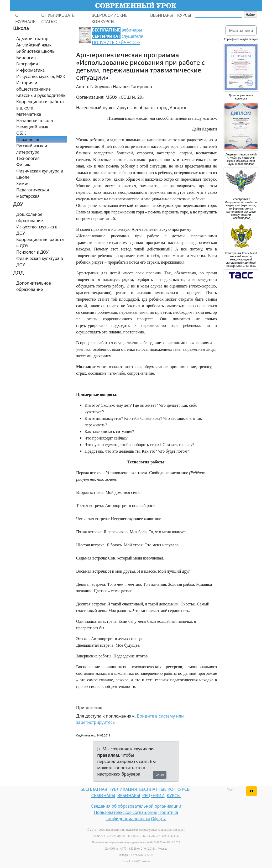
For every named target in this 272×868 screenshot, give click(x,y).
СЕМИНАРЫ (103, 796)
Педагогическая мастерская (33, 193)
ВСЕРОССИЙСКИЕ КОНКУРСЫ (109, 18)
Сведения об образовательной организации (136, 806)
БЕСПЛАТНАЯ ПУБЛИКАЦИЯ (109, 789)
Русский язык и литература (32, 149)
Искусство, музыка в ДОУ (37, 230)
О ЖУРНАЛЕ (25, 18)
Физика (24, 165)
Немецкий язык (32, 127)
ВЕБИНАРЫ (162, 15)
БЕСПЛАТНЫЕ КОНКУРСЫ (165, 789)
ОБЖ (21, 133)
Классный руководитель (41, 95)
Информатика (30, 70)
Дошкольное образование (30, 217)
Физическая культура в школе (40, 174)
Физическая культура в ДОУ (40, 262)
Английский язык (34, 45)
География (27, 64)
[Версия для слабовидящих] (252, 791)
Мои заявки (241, 30)
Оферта (159, 819)
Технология (28, 158)
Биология (26, 57)
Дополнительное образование (34, 286)
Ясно (160, 775)
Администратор (32, 39)
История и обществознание (33, 86)
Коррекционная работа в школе (40, 105)
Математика (29, 114)
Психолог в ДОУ (32, 252)
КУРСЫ (184, 15)
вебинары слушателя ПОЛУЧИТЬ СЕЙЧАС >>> (118, 36)
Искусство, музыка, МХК (41, 76)
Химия (23, 184)
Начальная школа (35, 121)
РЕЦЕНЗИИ (153, 796)
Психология (28, 139)
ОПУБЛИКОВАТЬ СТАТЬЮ (58, 18)
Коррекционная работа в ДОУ (40, 243)
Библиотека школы (36, 51)
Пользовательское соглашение (126, 812)
